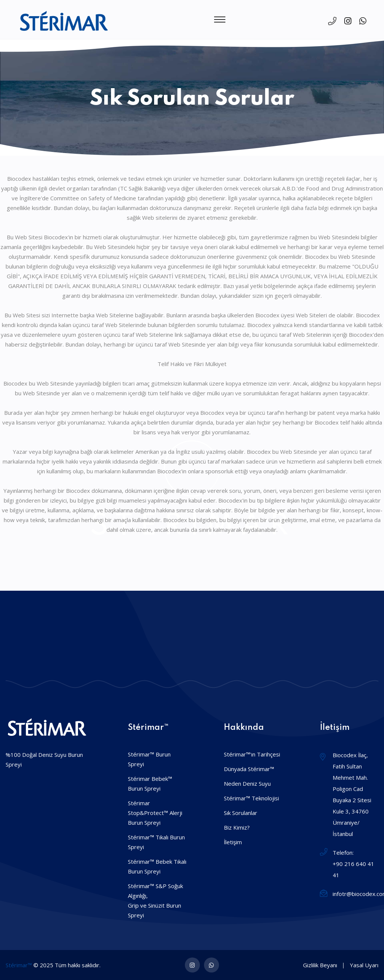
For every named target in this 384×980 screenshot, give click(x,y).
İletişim (233, 842)
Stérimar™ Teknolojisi (251, 798)
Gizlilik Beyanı (320, 965)
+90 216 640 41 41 (353, 869)
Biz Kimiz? (237, 827)
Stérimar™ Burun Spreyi (149, 759)
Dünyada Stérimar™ (249, 769)
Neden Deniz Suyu (247, 783)
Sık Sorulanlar (241, 813)
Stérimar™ (19, 965)
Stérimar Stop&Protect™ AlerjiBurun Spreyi (155, 813)
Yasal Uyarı (364, 965)
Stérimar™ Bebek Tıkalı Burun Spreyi (157, 866)
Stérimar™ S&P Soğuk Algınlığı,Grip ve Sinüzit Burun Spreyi (155, 900)
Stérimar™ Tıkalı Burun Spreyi (156, 842)
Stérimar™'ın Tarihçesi (252, 754)
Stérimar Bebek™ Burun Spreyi (150, 783)
